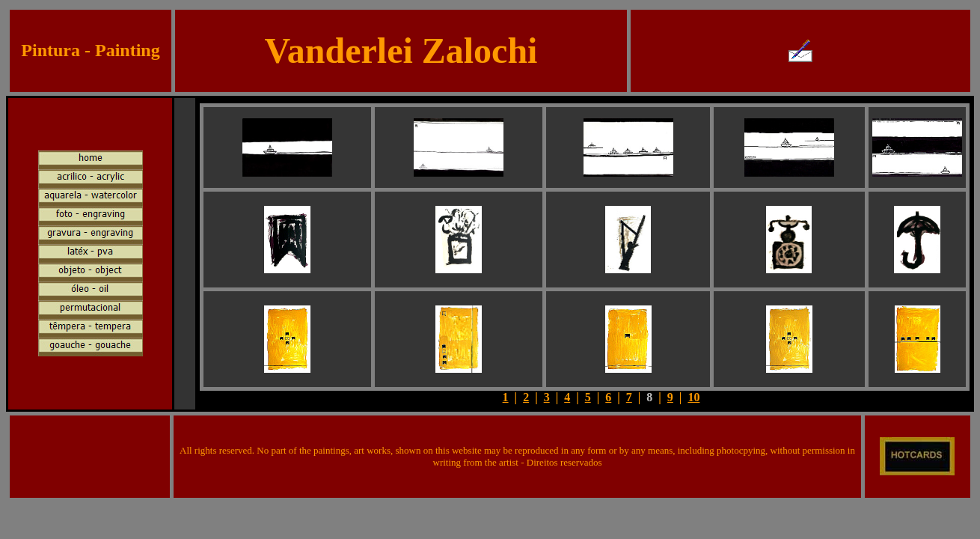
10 (693, 397)
